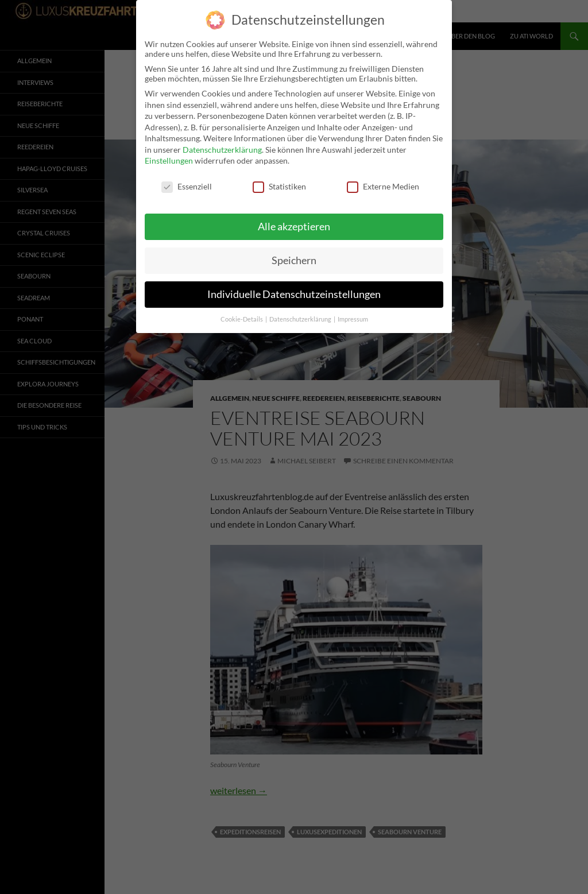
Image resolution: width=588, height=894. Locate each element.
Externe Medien (383, 183)
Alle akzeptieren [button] (294, 223)
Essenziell (187, 183)
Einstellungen (169, 157)
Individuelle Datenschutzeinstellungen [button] (294, 291)
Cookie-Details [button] (242, 316)
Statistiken (279, 183)
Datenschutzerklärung (222, 146)
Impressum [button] (353, 316)
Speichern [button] (294, 257)
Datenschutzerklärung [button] (301, 316)
